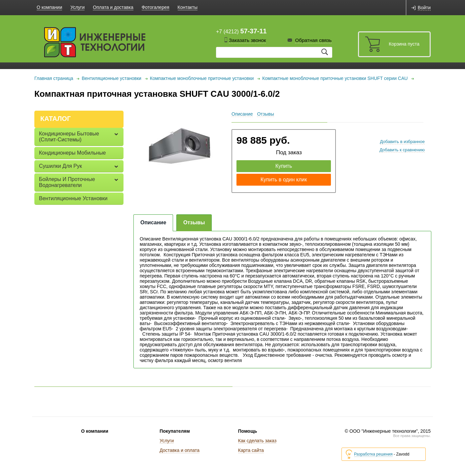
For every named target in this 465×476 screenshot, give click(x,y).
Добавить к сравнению (402, 150)
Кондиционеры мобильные (72, 153)
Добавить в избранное (402, 142)
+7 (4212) (241, 31)
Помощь (248, 431)
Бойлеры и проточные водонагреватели (67, 182)
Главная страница (54, 78)
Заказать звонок (247, 40)
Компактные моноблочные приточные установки (202, 78)
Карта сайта (251, 450)
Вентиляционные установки (111, 78)
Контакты (188, 7)
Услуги (77, 7)
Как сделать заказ (257, 441)
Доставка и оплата (179, 450)
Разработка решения (373, 454)
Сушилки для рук (60, 166)
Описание (242, 114)
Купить (284, 166)
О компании (49, 7)
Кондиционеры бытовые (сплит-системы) (69, 137)
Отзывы (265, 114)
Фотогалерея (156, 7)
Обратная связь (313, 40)
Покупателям (175, 431)
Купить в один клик (284, 180)
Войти (424, 8)
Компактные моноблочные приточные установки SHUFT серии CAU (335, 78)
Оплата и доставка (113, 7)
